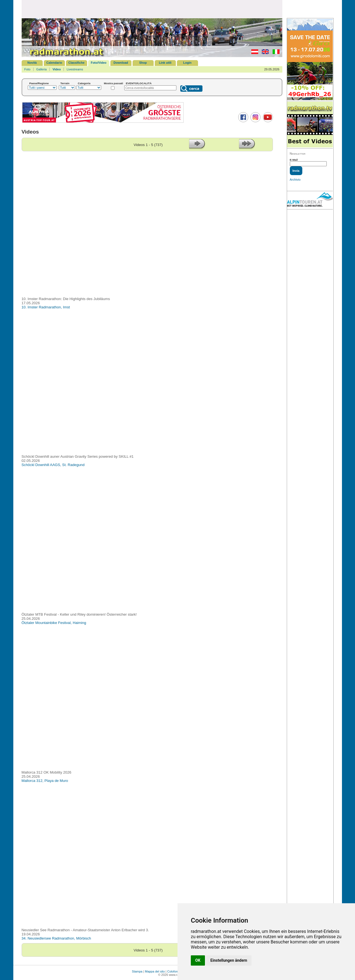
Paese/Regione (39, 83)
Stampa (137, 971)
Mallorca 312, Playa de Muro (45, 781)
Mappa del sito (155, 971)
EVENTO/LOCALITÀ (139, 83)
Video (57, 69)
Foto (27, 69)
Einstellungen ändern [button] (229, 960)
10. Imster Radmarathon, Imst (46, 307)
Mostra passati (114, 83)
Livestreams (75, 69)
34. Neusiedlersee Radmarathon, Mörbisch (56, 938)
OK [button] (198, 960)
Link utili (165, 63)
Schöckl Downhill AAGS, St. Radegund (53, 465)
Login (187, 63)
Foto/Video (99, 63)
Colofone (173, 971)
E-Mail (294, 160)
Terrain (65, 83)
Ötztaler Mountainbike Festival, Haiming (54, 623)
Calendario (54, 63)
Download (121, 63)
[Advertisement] (152, 9)
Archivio (295, 180)
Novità (32, 63)
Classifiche (76, 63)
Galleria (42, 69)
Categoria (84, 83)
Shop (143, 63)
